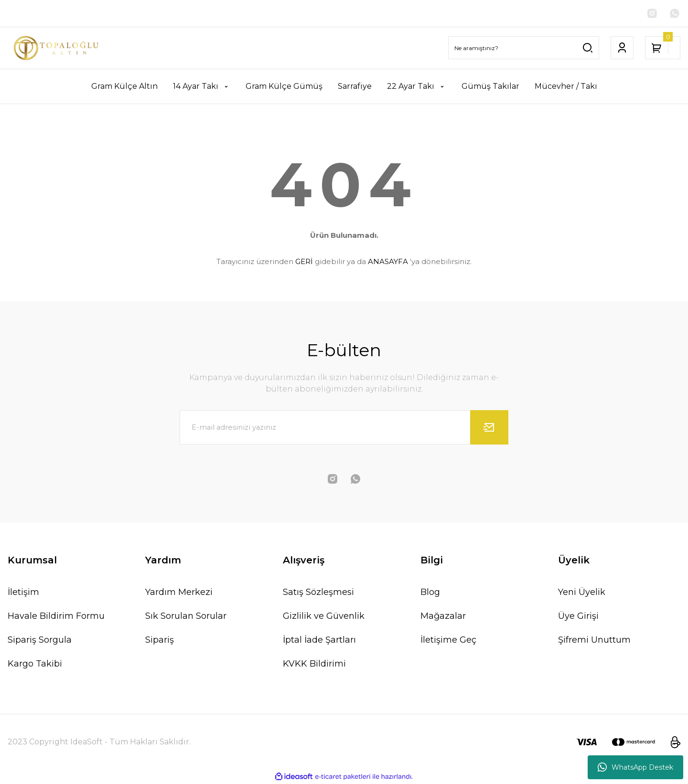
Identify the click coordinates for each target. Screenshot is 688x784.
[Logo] (57, 48)
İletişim (23, 592)
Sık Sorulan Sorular (186, 616)
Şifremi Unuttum (594, 640)
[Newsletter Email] (344, 427)
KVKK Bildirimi (314, 664)
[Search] (524, 48)
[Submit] (489, 427)
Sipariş (160, 640)
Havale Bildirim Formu (56, 616)
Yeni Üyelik (582, 592)
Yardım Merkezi (179, 592)
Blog (430, 592)
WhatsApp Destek (635, 767)
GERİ (304, 261)
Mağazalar (443, 616)
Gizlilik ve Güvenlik (324, 616)
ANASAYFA (388, 261)
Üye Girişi (578, 616)
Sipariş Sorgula (40, 640)
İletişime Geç (448, 640)
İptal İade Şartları (319, 640)
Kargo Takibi (35, 664)
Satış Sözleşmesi (318, 592)
